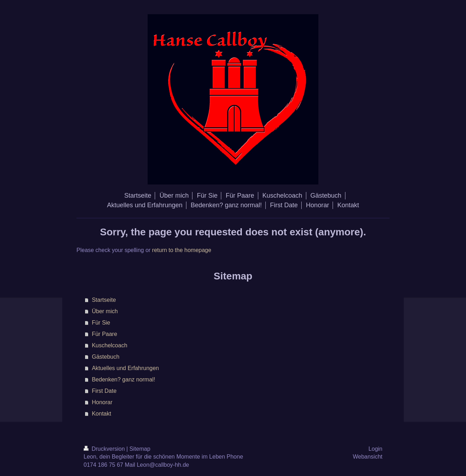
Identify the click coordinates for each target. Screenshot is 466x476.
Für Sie (101, 323)
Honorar (102, 402)
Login (375, 449)
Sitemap (140, 449)
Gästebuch (105, 357)
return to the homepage (182, 250)
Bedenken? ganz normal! (123, 379)
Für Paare (104, 334)
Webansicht (368, 457)
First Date (104, 391)
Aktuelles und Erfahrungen (125, 368)
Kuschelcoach (110, 345)
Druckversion (105, 449)
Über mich (105, 311)
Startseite (104, 300)
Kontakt (101, 414)
